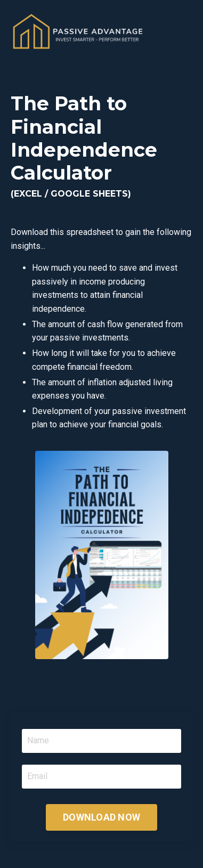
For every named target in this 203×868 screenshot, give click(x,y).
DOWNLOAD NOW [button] (101, 817)
